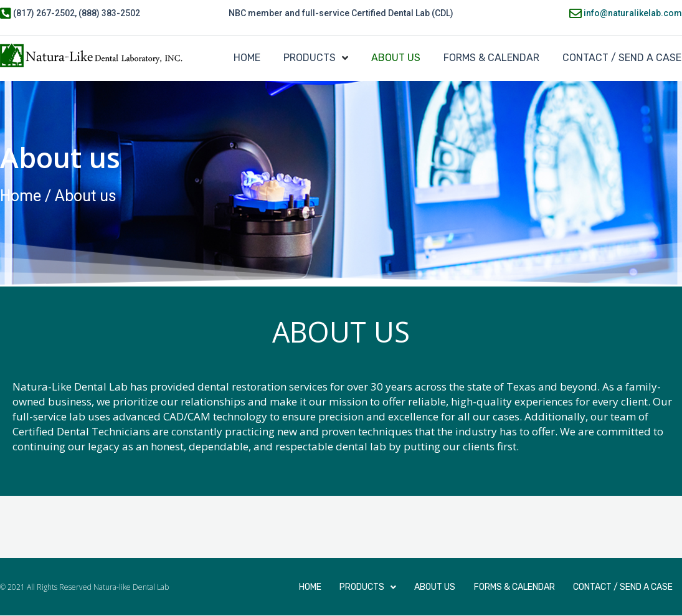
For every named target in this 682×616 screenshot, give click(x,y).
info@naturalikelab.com (632, 13)
